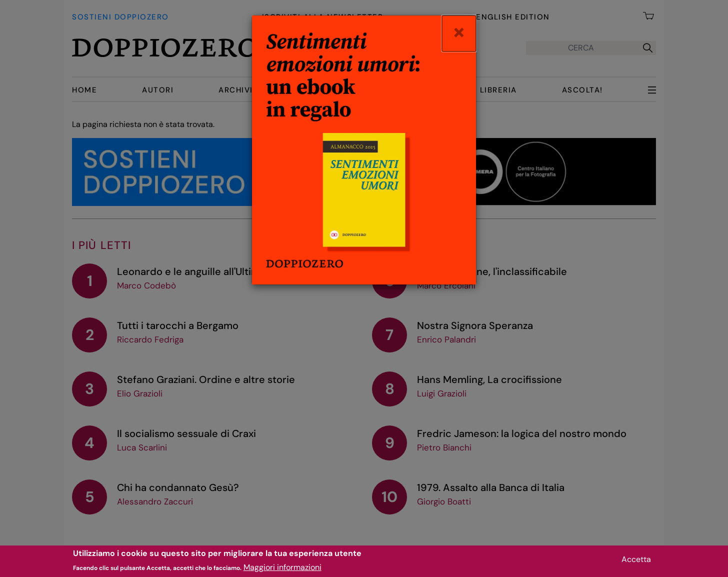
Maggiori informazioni (282, 570)
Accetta (636, 561)
